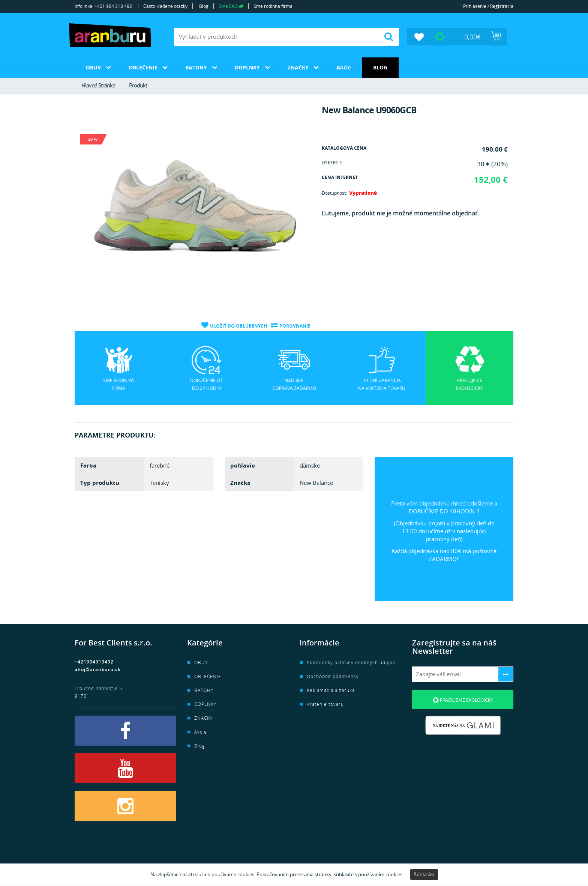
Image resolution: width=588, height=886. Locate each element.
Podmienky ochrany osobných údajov (351, 663)
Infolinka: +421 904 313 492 (103, 6)
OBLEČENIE (143, 67)
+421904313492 (94, 662)
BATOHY (196, 67)
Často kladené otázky (165, 6)
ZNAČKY (298, 67)
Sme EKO (231, 6)
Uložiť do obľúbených (238, 326)
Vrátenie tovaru (325, 704)
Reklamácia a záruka (331, 690)
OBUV (93, 67)
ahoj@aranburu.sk (98, 669)
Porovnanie (295, 326)
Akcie (343, 67)
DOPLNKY (247, 67)
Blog (204, 6)
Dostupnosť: (334, 193)
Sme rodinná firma (273, 6)
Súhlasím (424, 874)
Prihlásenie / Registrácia (488, 6)
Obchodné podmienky (333, 676)
